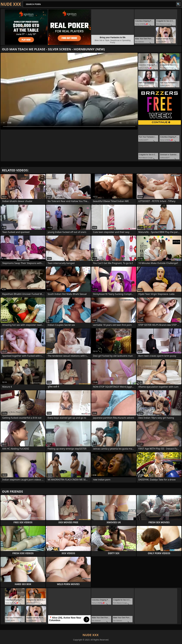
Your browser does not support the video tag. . (69, 91)
